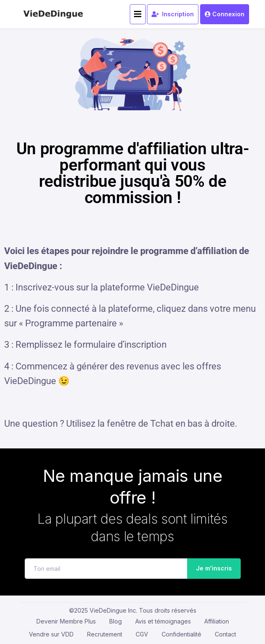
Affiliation (217, 621)
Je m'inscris (211, 568)
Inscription (173, 14)
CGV (142, 634)
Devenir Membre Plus (66, 621)
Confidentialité (181, 634)
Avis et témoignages (163, 621)
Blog (116, 621)
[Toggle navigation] (138, 14)
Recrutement (105, 634)
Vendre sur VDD (51, 634)
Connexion (224, 14)
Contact (225, 634)
